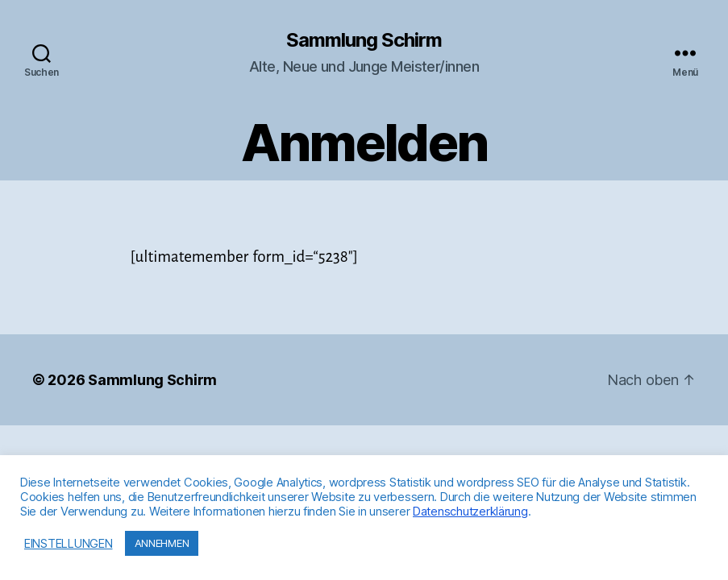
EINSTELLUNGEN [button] (69, 544)
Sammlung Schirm (364, 40)
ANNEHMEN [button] (162, 543)
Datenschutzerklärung (470, 512)
